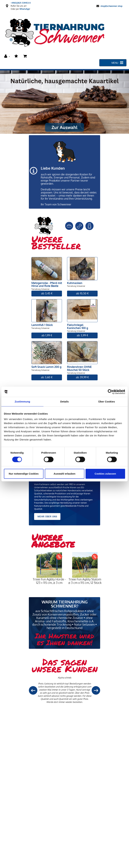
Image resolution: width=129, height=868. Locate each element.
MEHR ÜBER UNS (47, 516)
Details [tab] (64, 402)
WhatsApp (25, 9)
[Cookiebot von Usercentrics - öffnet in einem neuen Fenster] (110, 392)
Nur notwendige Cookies (24, 474)
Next (105, 574)
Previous (29, 574)
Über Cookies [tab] (107, 402)
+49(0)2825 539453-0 (21, 3)
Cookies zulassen (105, 474)
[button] (96, 690)
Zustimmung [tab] (22, 402)
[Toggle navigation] (113, 63)
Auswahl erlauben (64, 474)
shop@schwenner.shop (111, 6)
